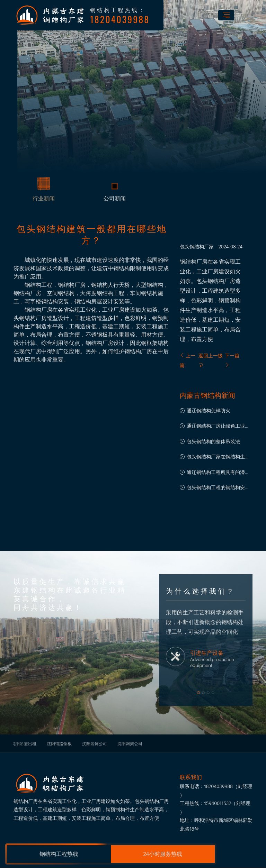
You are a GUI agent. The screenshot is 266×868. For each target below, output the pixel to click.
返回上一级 (211, 360)
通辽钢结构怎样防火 (209, 410)
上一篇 (188, 360)
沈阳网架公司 (130, 743)
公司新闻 (115, 200)
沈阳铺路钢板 (59, 743)
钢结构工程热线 (59, 854)
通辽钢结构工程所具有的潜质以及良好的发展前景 (218, 473)
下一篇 (232, 360)
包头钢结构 (192, 247)
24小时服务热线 (163, 854)
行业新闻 (44, 200)
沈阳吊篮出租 (24, 743)
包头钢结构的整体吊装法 (213, 441)
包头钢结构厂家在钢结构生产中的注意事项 (218, 457)
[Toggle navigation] (226, 15)
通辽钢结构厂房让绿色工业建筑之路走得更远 (218, 426)
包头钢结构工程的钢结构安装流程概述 (218, 488)
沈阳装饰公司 (95, 743)
